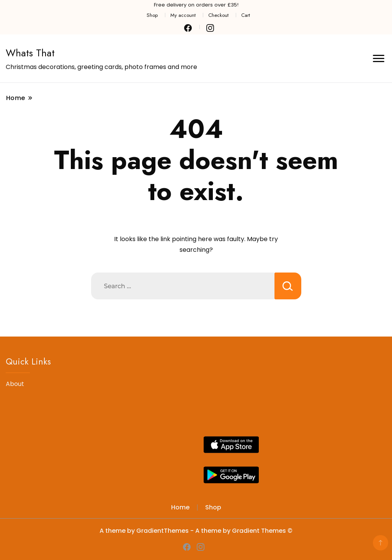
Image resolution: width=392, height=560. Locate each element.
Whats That (30, 53)
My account (183, 15)
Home (180, 507)
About (15, 384)
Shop (152, 15)
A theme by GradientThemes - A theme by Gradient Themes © (196, 531)
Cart (246, 15)
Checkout (218, 15)
